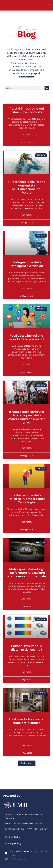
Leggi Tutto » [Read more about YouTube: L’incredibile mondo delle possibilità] (26, 365)
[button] (49, 4)
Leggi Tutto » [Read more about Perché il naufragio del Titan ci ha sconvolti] (26, 135)
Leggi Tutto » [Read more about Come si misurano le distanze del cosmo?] (26, 672)
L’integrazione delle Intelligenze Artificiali (27, 264)
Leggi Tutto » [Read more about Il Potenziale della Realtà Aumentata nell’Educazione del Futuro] (26, 215)
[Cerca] (47, 88)
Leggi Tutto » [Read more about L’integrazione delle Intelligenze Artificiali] (26, 289)
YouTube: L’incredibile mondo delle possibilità (27, 337)
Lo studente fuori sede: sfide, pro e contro (26, 721)
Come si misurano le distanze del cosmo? (27, 648)
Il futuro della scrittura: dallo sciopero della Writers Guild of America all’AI (26, 417)
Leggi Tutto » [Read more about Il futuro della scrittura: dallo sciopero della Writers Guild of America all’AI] (26, 448)
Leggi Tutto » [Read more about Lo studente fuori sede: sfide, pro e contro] (26, 745)
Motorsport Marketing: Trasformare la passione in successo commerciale (27, 573)
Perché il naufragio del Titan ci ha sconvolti (27, 110)
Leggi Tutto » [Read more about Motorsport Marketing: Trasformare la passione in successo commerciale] (26, 599)
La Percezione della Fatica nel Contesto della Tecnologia (27, 499)
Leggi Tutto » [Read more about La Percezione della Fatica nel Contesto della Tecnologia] (26, 522)
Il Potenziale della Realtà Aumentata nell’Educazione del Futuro (27, 187)
